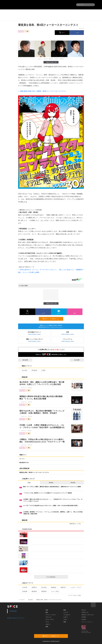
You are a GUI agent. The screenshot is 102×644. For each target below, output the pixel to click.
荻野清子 (63, 587)
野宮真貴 (33, 370)
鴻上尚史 (24, 370)
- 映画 (47, 627)
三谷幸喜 (24, 587)
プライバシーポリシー (87, 622)
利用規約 (84, 619)
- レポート (66, 617)
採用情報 (84, 617)
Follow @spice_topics (34, 334)
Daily (29, 483)
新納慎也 (53, 587)
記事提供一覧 (85, 612)
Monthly (73, 483)
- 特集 (64, 622)
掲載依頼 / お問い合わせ (88, 615)
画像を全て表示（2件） (51, 62)
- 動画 (64, 610)
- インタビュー (67, 615)
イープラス (22, 600)
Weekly (51, 483)
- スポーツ (48, 624)
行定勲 (42, 370)
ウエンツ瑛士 (54, 591)
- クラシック (48, 617)
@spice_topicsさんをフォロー (16, 618)
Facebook (13, 611)
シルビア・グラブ (75, 587)
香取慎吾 (43, 591)
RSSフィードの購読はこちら (52, 319)
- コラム (65, 619)
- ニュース (66, 612)
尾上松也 (43, 587)
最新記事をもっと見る (76, 524)
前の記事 (23, 360)
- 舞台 (47, 612)
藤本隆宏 (33, 591)
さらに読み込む (56, 577)
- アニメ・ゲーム (49, 619)
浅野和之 (33, 587)
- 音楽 (47, 610)
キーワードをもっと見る (75, 595)
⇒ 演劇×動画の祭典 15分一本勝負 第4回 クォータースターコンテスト (42, 91)
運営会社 (84, 610)
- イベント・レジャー (50, 615)
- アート (47, 622)
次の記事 (79, 360)
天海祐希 (24, 591)
